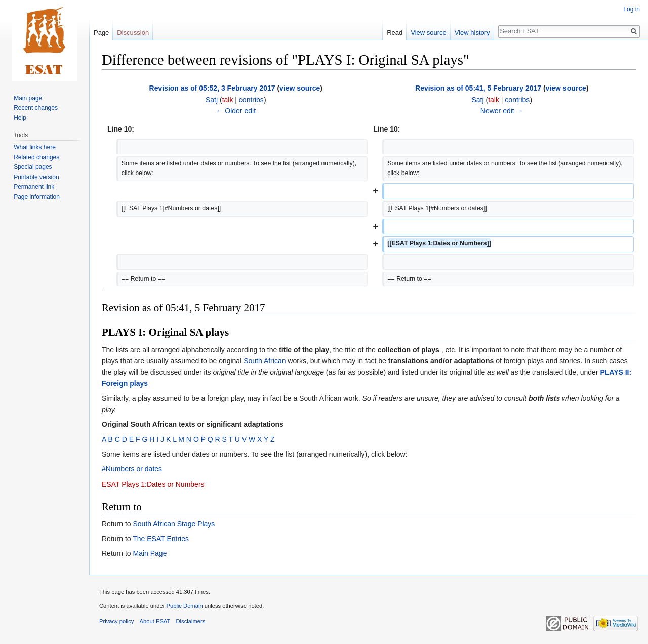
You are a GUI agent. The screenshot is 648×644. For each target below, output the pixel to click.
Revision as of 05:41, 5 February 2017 (478, 88)
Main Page (150, 553)
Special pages (33, 167)
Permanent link (34, 187)
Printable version (36, 177)
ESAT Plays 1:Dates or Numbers (153, 484)
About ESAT (155, 621)
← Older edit (236, 111)
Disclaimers (191, 621)
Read (395, 33)
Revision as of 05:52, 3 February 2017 (212, 88)
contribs (251, 100)
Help (20, 118)
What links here (35, 147)
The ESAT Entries (161, 539)
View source (429, 33)
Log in (632, 9)
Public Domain (184, 606)
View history (472, 33)
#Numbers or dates (132, 469)
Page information (37, 197)
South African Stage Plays (174, 524)
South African (265, 361)
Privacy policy (116, 621)
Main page (28, 98)
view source (300, 88)
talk (228, 100)
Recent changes (36, 108)
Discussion (133, 33)
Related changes (36, 157)
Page (101, 33)
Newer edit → (502, 111)
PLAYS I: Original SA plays (165, 332)
